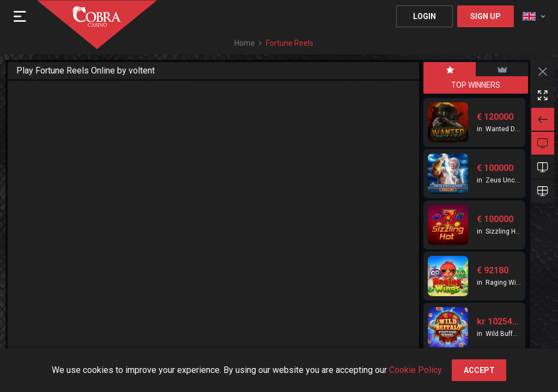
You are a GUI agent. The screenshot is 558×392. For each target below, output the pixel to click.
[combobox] (534, 16)
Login (424, 16)
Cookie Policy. (416, 370)
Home (245, 43)
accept (479, 370)
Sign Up (486, 16)
